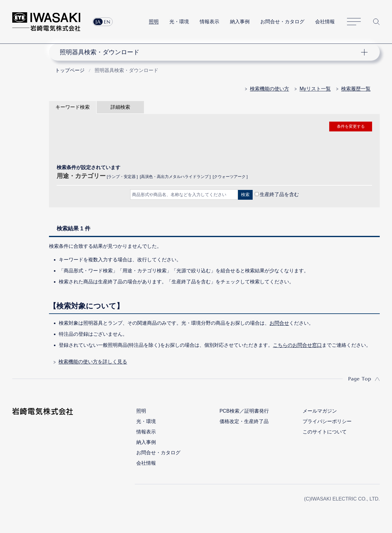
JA (98, 22)
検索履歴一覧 (356, 89)
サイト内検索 (376, 22)
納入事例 (240, 22)
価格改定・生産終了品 (244, 421)
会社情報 (325, 22)
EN (107, 22)
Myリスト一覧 (315, 89)
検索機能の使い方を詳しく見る (93, 362)
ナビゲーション (211, 52)
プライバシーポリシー (327, 421)
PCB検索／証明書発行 (244, 411)
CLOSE (214, 211)
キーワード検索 (73, 107)
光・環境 (179, 22)
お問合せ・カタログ (282, 22)
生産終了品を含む (279, 194)
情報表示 (209, 22)
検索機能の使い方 (269, 89)
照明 (154, 22)
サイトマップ (354, 22)
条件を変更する (351, 126)
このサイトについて (325, 432)
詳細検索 (120, 107)
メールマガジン (320, 411)
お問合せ (279, 323)
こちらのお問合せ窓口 (297, 345)
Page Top (360, 379)
